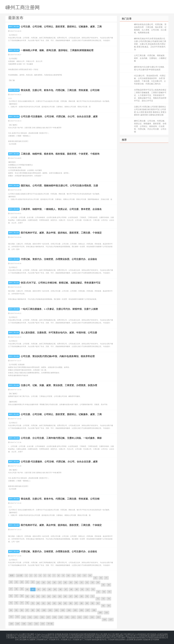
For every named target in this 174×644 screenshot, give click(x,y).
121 (73, 617)
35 (103, 585)
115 (36, 617)
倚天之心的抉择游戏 (139, 634)
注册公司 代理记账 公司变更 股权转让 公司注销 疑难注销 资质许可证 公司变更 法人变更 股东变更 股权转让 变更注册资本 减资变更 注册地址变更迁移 (150, 111)
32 (87, 582)
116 (42, 617)
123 (86, 617)
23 (38, 582)
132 (36, 624)
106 (81, 610)
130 (24, 624)
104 (69, 610)
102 (56, 610)
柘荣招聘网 (91, 634)
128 (11, 624)
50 (82, 589)
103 (63, 610)
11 (74, 575)
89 (87, 603)
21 (27, 582)
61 (38, 596)
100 (44, 610)
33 (92, 582)
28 (65, 582)
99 (38, 610)
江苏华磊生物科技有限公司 (51, 637)
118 (55, 617)
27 (60, 582)
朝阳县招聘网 (120, 639)
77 (22, 603)
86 (71, 603)
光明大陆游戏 (151, 634)
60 (33, 596)
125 (98, 617)
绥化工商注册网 (101, 634)
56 (11, 596)
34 (98, 582)
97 (27, 610)
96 (22, 610)
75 (11, 603)
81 (43, 603)
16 (101, 578)
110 (106, 613)
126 (105, 619)
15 (95, 578)
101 (50, 610)
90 (92, 603)
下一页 (50, 624)
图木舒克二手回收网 (107, 639)
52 (93, 589)
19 (16, 582)
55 (109, 592)
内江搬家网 (31, 639)
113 (24, 617)
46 (60, 589)
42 (39, 589)
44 (49, 589)
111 (11, 617)
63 (49, 596)
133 (43, 624)
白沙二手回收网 (73, 639)
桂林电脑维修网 (89, 636)
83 (54, 603)
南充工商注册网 (119, 637)
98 (33, 610)
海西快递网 (95, 639)
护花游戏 (72, 634)
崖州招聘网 (160, 636)
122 (80, 617)
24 (43, 582)
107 (88, 610)
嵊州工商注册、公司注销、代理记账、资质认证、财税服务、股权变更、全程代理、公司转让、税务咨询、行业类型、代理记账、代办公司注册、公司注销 (150, 126)
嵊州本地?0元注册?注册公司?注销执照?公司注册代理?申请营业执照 (149, 68)
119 (61, 617)
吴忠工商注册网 (113, 634)
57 (16, 596)
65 (60, 596)
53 (98, 592)
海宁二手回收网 (85, 639)
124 (92, 617)
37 (11, 589)
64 (54, 596)
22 (33, 582)
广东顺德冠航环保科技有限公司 (137, 637)
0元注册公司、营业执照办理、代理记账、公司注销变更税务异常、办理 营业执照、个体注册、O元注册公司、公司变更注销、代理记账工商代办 (150, 80)
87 (76, 603)
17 (106, 578)
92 (103, 606)
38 (16, 589)
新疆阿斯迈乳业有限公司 (104, 637)
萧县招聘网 (138, 639)
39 (22, 589)
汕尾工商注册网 (125, 634)
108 (94, 610)
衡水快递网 (111, 636)
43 (44, 589)
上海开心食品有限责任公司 (44, 636)
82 (49, 603)
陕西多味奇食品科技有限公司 (84, 637)
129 (18, 624)
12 (79, 575)
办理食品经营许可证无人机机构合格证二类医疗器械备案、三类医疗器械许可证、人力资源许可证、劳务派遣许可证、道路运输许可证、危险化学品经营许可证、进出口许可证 (150, 95)
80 (38, 603)
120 (67, 617)
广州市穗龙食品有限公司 (25, 636)
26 (54, 582)
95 (16, 610)
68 (76, 596)
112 (17, 617)
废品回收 (65, 634)
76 (16, 603)
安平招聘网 (155, 639)
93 (109, 606)
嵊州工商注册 (14, 27)
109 (100, 613)
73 (103, 599)
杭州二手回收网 (50, 639)
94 (11, 610)
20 (22, 582)
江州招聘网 (40, 639)
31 (82, 582)
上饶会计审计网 (130, 636)
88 (82, 603)
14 (90, 575)
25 (49, 582)
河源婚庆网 (146, 639)
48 (71, 589)
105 (75, 610)
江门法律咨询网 (142, 636)
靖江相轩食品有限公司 (63, 636)
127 (111, 619)
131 (30, 624)
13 (85, 575)
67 (71, 596)
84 (60, 603)
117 (48, 617)
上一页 (20, 575)
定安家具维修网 (101, 636)
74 (109, 599)
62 (43, 596)
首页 (12, 575)
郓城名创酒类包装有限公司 (158, 637)
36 (109, 585)
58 (22, 596)
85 (65, 603)
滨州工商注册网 (21, 639)
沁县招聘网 (129, 639)
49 (77, 589)
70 (87, 596)
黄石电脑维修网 (77, 636)
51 (88, 589)
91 (98, 603)
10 (68, 575)
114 (30, 617)
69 (82, 596)
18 (11, 582)
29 (71, 582)
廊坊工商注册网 (20, 637)
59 (27, 596)
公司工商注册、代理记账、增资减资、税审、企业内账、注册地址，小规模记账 (150, 58)
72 (98, 599)
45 (55, 589)
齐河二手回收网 (62, 639)
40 (27, 589)
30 (76, 582)
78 (27, 603)
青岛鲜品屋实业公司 (34, 637)
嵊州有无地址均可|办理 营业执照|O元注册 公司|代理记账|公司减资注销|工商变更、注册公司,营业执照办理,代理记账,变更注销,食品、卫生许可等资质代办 (150, 44)
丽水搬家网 (152, 636)
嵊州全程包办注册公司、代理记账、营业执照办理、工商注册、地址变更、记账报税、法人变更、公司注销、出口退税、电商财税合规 (150, 29)
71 (92, 596)
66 (65, 596)
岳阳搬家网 (119, 636)
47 (66, 589)
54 (104, 592)
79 (33, 603)
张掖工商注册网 (67, 637)
